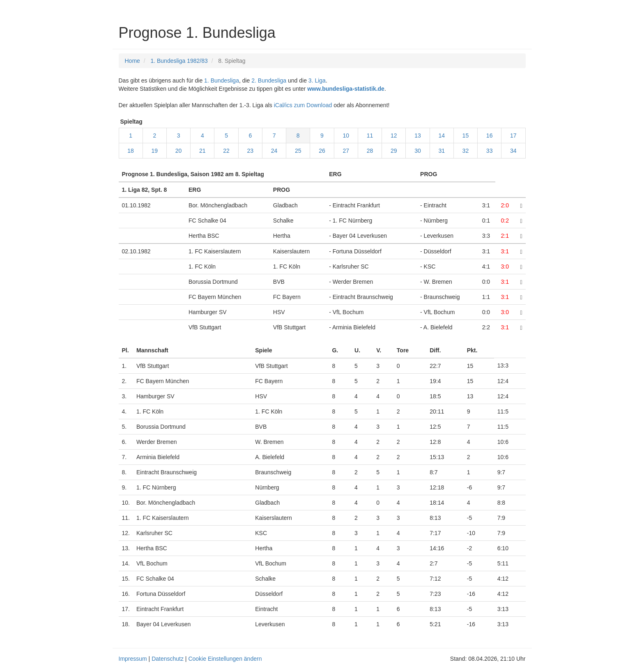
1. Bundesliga (222, 80)
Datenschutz (168, 659)
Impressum (133, 659)
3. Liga (317, 80)
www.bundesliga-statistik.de (346, 89)
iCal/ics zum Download (303, 105)
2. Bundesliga (269, 80)
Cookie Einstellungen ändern (225, 659)
